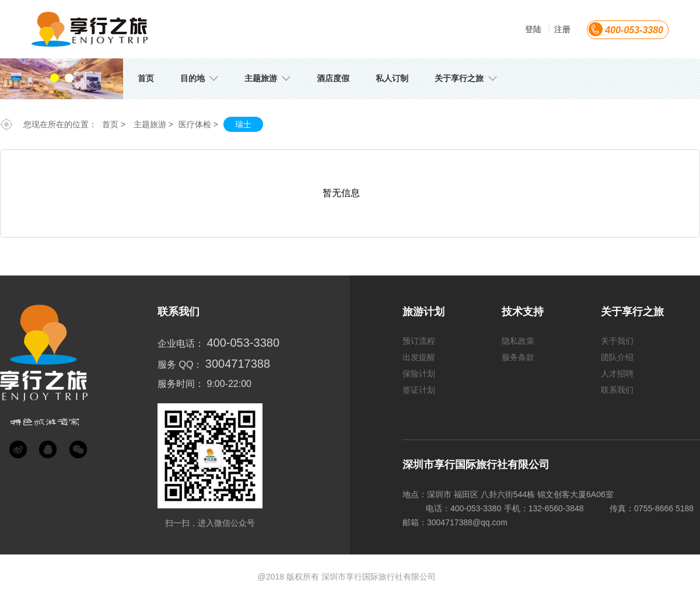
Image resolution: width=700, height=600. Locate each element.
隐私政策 (518, 341)
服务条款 (518, 357)
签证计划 (419, 390)
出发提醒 (419, 357)
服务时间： (181, 384)
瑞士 (243, 124)
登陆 (533, 29)
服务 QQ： (180, 364)
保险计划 (419, 374)
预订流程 (419, 341)
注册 (562, 29)
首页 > (114, 124)
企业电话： (181, 343)
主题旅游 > (153, 124)
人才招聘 (617, 374)
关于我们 (617, 341)
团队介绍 (617, 357)
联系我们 (617, 390)
